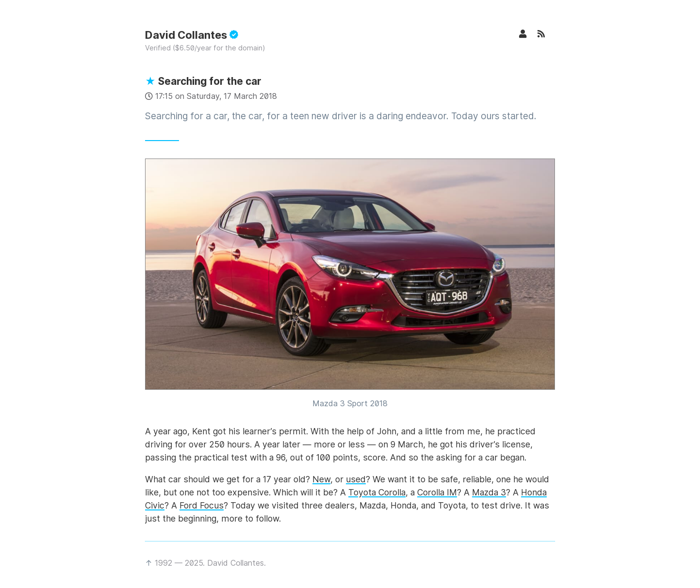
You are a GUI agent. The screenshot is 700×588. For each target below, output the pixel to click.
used (356, 479)
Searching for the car (203, 81)
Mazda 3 (489, 492)
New (321, 479)
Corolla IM (437, 492)
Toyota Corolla (377, 492)
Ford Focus (202, 505)
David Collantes (192, 35)
